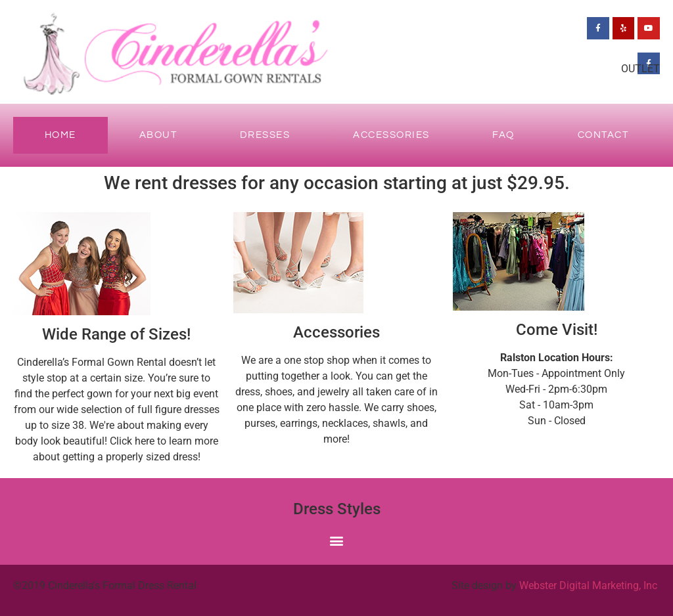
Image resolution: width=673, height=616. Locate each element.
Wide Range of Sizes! (116, 334)
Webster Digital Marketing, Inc (588, 585)
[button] (337, 541)
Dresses (265, 135)
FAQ (503, 135)
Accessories (391, 135)
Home (60, 135)
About (158, 135)
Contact (603, 135)
